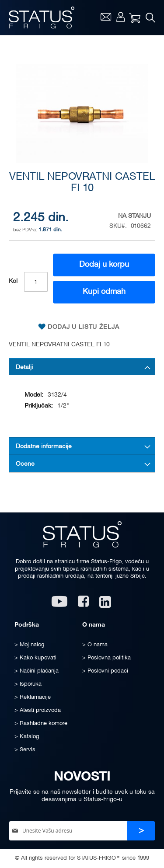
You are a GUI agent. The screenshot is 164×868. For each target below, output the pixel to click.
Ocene (25, 464)
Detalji (24, 368)
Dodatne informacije (44, 447)
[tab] (82, 367)
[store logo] (42, 17)
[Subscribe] (141, 831)
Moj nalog (120, 17)
